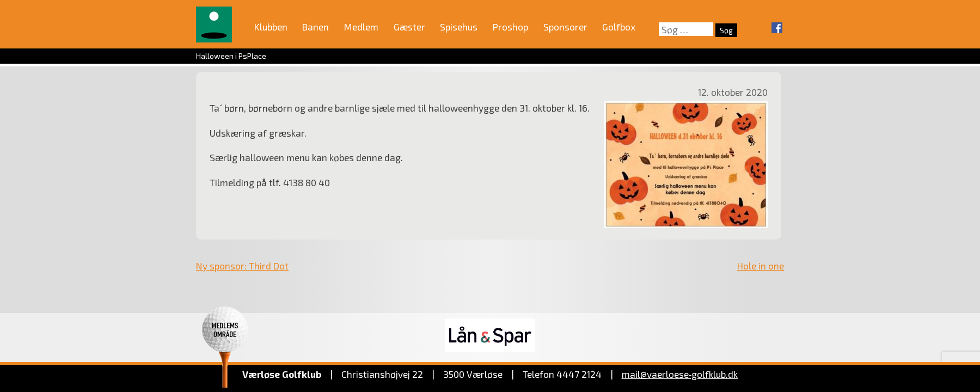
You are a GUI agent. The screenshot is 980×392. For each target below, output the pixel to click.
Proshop (510, 27)
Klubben (271, 27)
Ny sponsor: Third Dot (242, 266)
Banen (316, 27)
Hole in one (761, 266)
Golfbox (619, 27)
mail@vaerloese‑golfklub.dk (680, 374)
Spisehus (459, 27)
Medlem (361, 27)
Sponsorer (565, 27)
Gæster (409, 27)
